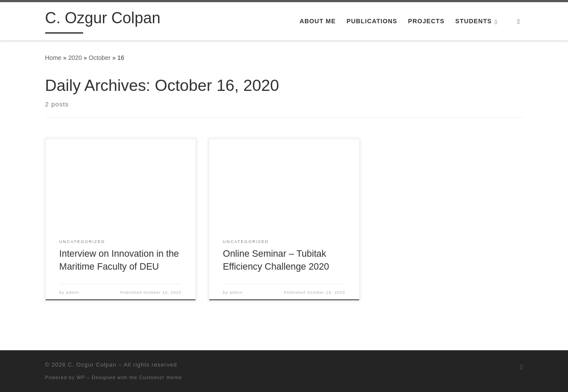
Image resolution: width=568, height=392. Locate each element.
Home (53, 58)
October (100, 58)
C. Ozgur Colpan (92, 365)
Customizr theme (161, 377)
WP (81, 377)
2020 (75, 58)
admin (73, 292)
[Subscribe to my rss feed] (522, 367)
